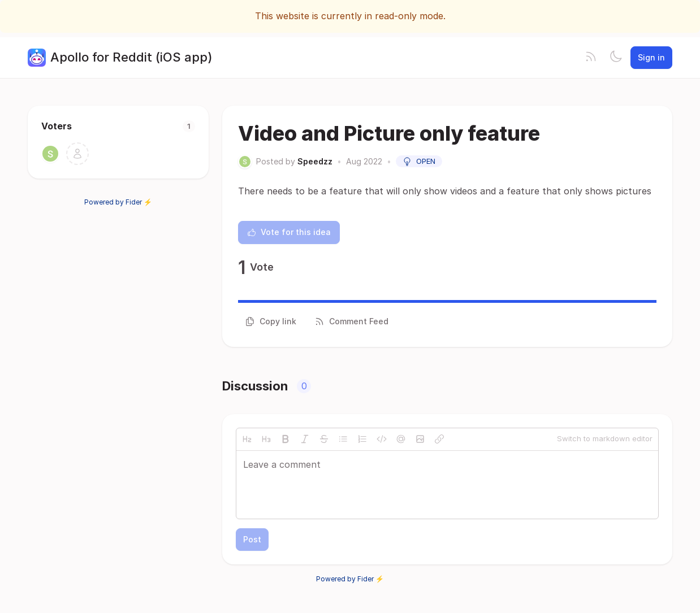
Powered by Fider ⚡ (118, 202)
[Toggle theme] (616, 58)
